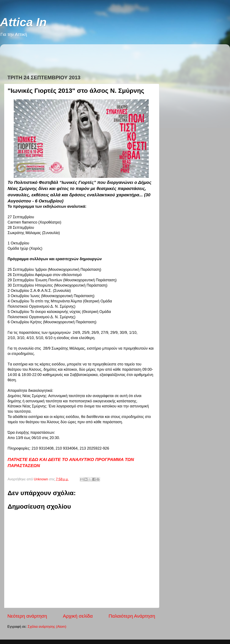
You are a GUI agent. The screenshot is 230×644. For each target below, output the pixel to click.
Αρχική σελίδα (78, 616)
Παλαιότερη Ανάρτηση (132, 616)
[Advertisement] (84, 57)
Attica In (23, 22)
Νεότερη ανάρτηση (27, 616)
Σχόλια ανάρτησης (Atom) (47, 626)
